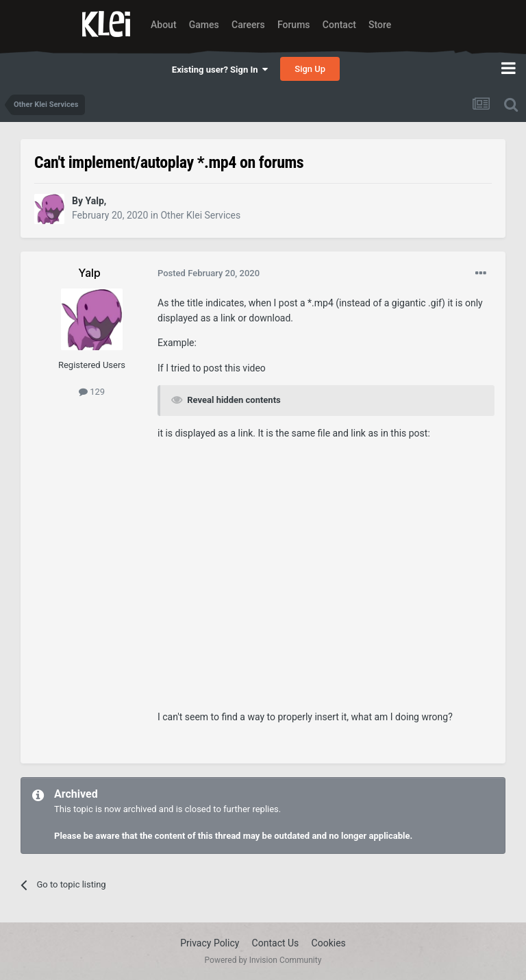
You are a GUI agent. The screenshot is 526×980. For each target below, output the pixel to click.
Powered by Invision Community (263, 960)
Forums (294, 25)
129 (92, 392)
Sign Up (310, 69)
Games (204, 25)
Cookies (329, 943)
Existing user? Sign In (220, 70)
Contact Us (276, 943)
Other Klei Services (200, 215)
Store (380, 25)
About (164, 25)
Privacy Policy (210, 943)
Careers (248, 25)
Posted (209, 273)
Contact (339, 25)
